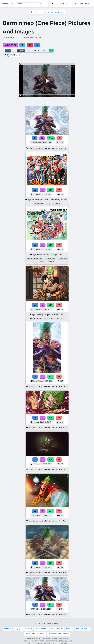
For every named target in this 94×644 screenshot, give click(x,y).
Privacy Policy (26, 629)
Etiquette (70, 629)
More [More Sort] (44, 50)
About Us (8, 629)
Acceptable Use (57, 629)
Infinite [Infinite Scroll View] (21, 50)
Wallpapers (16, 55)
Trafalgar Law (39, 203)
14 (51, 138)
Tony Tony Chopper (43, 315)
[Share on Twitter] (22, 45)
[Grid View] (8, 50)
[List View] (13, 50)
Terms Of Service (41, 629)
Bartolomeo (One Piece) (54, 12)
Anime (38, 12)
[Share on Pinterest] (30, 45)
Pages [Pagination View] (29, 50)
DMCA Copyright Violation (35, 634)
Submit (60, 3)
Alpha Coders (8, 4)
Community (71, 3)
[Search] (41, 4)
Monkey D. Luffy (58, 315)
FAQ (16, 629)
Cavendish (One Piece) (40, 200)
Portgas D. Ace (57, 255)
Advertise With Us (83, 629)
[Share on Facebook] (37, 45)
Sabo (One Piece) (43, 255)
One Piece (63, 148)
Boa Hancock (51, 258)
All (6, 55)
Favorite (10, 45)
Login (81, 3)
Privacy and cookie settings (58, 634)
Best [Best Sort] (37, 50)
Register (88, 3)
